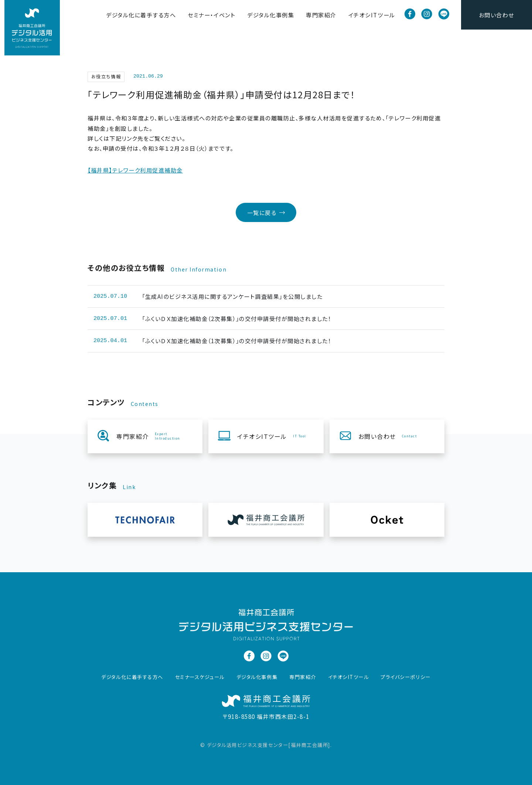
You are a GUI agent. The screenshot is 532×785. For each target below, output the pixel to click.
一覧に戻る (266, 212)
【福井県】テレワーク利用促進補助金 (135, 170)
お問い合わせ (497, 14)
